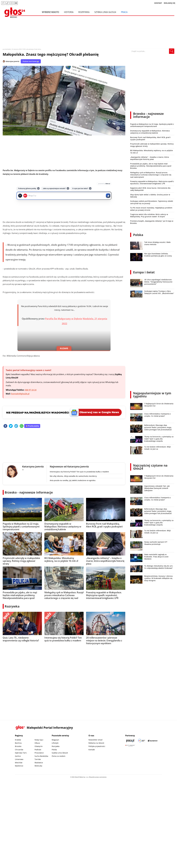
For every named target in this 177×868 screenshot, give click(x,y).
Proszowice (39, 753)
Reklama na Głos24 (96, 743)
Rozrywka (84, 12)
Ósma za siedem (59, 756)
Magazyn (55, 740)
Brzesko (18, 746)
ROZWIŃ (64, 348)
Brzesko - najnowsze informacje (29, 492)
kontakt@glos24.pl (20, 394)
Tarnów (38, 759)
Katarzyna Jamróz (12, 61)
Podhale (38, 750)
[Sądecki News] (141, 741)
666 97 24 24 (31, 390)
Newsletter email (95, 740)
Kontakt (92, 750)
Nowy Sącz (39, 740)
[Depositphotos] (153, 741)
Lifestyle (55, 743)
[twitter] (11, 426)
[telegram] (16, 426)
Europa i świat (144, 272)
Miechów (19, 763)
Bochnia (18, 743)
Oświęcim (39, 746)
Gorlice (18, 756)
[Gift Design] (130, 746)
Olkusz (37, 743)
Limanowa (19, 759)
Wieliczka (38, 766)
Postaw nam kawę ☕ (31, 61)
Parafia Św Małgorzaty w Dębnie (64, 319)
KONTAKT (158, 3)
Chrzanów (19, 750)
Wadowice (39, 763)
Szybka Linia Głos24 (105, 12)
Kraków (18, 740)
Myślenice (19, 766)
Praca (124, 12)
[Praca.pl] (130, 741)
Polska (138, 235)
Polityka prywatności (97, 746)
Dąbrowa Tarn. (21, 753)
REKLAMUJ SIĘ (170, 3)
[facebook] (5, 426)
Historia (69, 12)
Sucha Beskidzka (41, 756)
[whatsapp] (22, 426)
